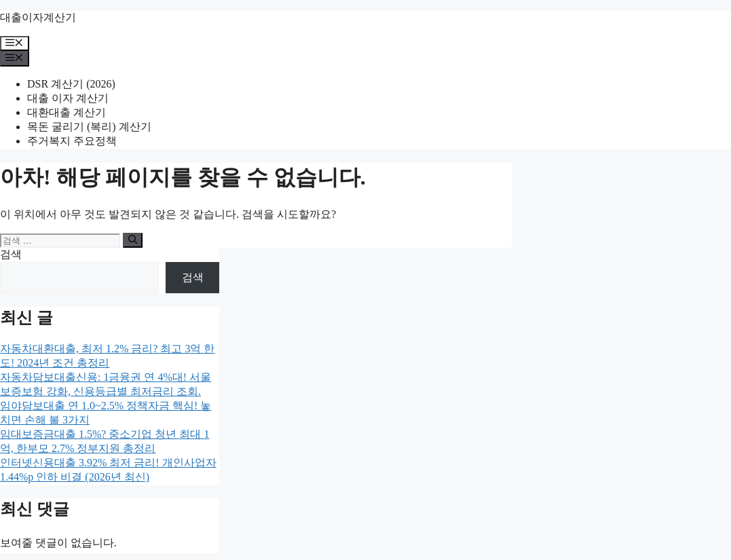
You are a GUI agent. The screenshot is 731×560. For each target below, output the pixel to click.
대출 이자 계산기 (68, 98)
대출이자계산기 (38, 17)
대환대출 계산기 (67, 112)
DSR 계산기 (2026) (71, 84)
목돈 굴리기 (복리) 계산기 (89, 127)
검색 (11, 254)
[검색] (133, 240)
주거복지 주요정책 (72, 141)
